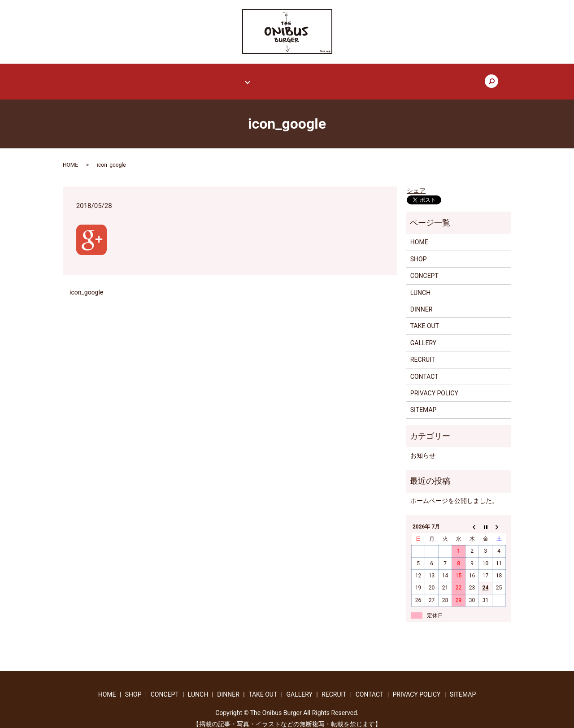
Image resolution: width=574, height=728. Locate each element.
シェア (416, 182)
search (446, 78)
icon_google (86, 284)
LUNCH (420, 284)
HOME (130, 77)
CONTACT (410, 77)
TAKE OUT (286, 77)
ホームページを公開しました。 (454, 492)
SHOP (163, 77)
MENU (238, 77)
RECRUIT (368, 77)
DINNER (422, 301)
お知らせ (423, 447)
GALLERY (328, 77)
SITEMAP (424, 402)
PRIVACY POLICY (434, 385)
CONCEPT (200, 77)
